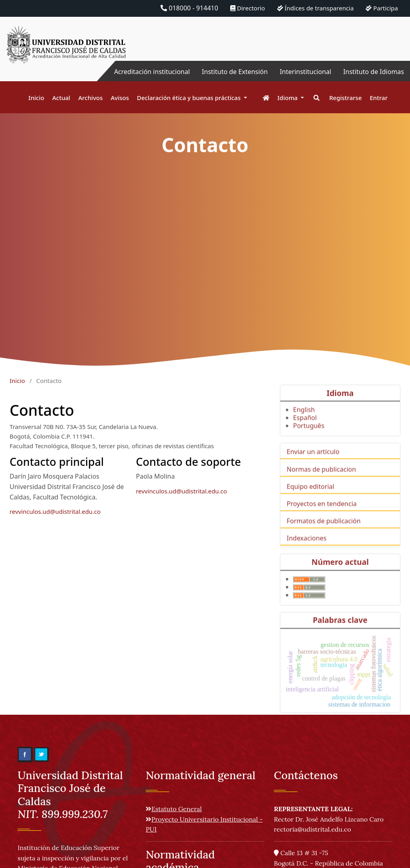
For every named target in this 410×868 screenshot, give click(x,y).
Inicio (36, 98)
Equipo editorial (311, 497)
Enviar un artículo (313, 463)
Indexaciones (306, 549)
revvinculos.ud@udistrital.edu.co (55, 511)
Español (305, 429)
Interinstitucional (305, 72)
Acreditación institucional (152, 72)
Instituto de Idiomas (374, 72)
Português (309, 437)
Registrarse (345, 98)
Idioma (288, 98)
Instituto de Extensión (235, 72)
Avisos (120, 98)
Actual (61, 98)
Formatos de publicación (324, 532)
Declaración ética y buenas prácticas (190, 98)
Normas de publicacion (321, 480)
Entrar (379, 98)
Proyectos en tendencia (322, 514)
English (304, 421)
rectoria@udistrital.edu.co (313, 829)
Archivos (90, 98)
